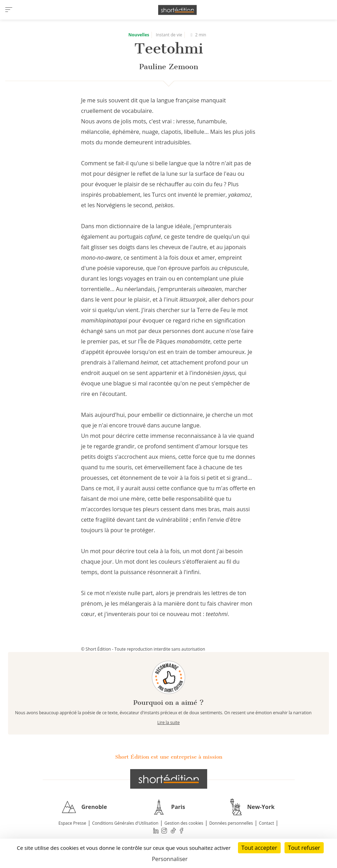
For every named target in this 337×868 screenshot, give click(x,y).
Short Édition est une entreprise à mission (169, 757)
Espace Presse (72, 823)
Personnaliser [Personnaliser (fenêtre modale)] (170, 859)
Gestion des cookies (184, 823)
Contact (266, 823)
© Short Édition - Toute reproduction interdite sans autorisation (143, 649)
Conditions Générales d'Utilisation (125, 823)
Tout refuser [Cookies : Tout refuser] (304, 848)
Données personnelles (231, 823)
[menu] (9, 10)
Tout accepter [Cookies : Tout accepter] (259, 848)
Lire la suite (169, 722)
